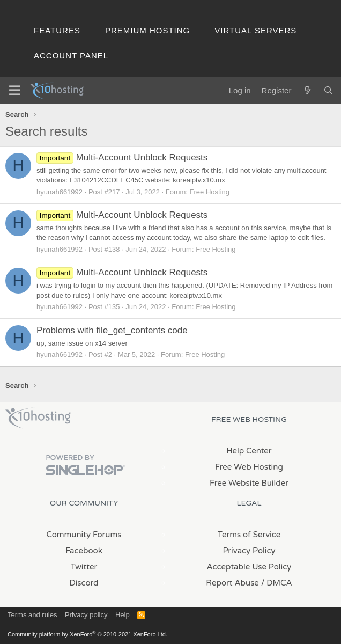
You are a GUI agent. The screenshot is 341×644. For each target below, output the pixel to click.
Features (57, 30)
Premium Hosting (147, 30)
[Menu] (15, 91)
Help (123, 615)
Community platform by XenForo (87, 634)
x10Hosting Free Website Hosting (38, 418)
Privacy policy (86, 615)
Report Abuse (232, 583)
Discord (84, 583)
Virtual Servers (255, 30)
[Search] (328, 90)
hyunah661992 (60, 192)
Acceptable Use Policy (249, 567)
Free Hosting (210, 192)
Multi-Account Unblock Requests (122, 158)
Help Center (249, 451)
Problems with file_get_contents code (112, 330)
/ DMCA (277, 583)
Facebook (84, 551)
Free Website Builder (249, 483)
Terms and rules (32, 615)
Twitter (84, 567)
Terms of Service (249, 535)
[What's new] (307, 90)
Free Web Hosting (249, 467)
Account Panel (71, 56)
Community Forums (84, 535)
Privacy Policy (249, 551)
